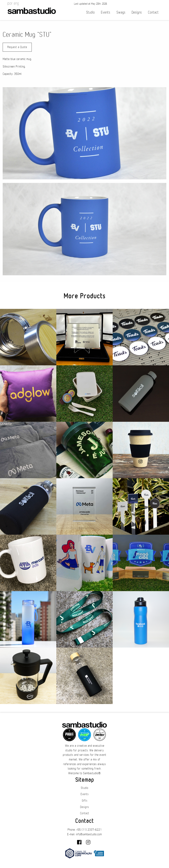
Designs (137, 12)
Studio (90, 12)
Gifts (85, 801)
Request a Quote (17, 47)
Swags (121, 12)
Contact (153, 12)
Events (106, 12)
